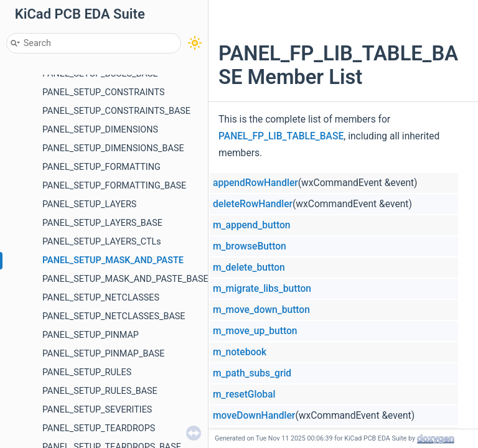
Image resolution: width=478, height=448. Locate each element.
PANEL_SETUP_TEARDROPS (99, 428)
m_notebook (240, 352)
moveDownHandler (254, 416)
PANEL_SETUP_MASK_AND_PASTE (113, 260)
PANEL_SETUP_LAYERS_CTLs (102, 242)
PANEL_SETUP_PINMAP (91, 335)
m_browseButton (250, 246)
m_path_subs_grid (252, 373)
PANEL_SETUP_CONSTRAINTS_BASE (116, 111)
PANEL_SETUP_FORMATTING (101, 167)
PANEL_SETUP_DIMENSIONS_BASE (113, 148)
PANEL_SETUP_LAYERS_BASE (102, 223)
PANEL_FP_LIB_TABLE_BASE (281, 136)
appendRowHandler (255, 183)
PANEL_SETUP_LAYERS (89, 204)
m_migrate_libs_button (262, 289)
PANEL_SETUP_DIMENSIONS (100, 130)
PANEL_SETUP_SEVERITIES (97, 410)
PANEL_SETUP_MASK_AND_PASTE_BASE (125, 279)
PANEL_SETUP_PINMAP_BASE (104, 354)
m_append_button (251, 225)
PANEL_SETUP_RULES (87, 372)
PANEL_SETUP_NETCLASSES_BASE (114, 316)
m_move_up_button (255, 331)
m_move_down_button (261, 310)
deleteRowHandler (253, 204)
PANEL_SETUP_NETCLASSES (101, 298)
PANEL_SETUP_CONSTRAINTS (103, 92)
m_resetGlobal (244, 394)
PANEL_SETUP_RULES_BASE (100, 391)
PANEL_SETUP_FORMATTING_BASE (114, 186)
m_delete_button (249, 268)
